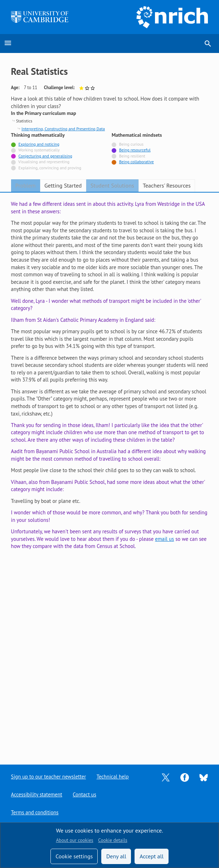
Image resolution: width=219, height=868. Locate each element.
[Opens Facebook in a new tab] (185, 777)
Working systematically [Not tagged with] (39, 150)
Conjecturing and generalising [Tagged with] (45, 156)
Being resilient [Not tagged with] (132, 156)
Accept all (152, 856)
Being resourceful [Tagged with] (135, 150)
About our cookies (74, 840)
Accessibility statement (37, 794)
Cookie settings (74, 856)
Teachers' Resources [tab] (167, 185)
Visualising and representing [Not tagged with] (44, 162)
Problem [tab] (26, 185)
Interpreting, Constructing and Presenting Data (63, 129)
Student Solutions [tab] (112, 185)
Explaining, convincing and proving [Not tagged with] (50, 168)
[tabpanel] (110, 473)
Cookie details (113, 840)
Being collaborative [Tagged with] (137, 162)
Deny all (116, 856)
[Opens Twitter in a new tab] (166, 777)
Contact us (85, 794)
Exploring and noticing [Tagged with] (39, 144)
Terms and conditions (35, 812)
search (208, 44)
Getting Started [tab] (63, 185)
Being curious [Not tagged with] (131, 144)
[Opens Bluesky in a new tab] (204, 777)
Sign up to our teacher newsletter (49, 777)
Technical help (113, 777)
